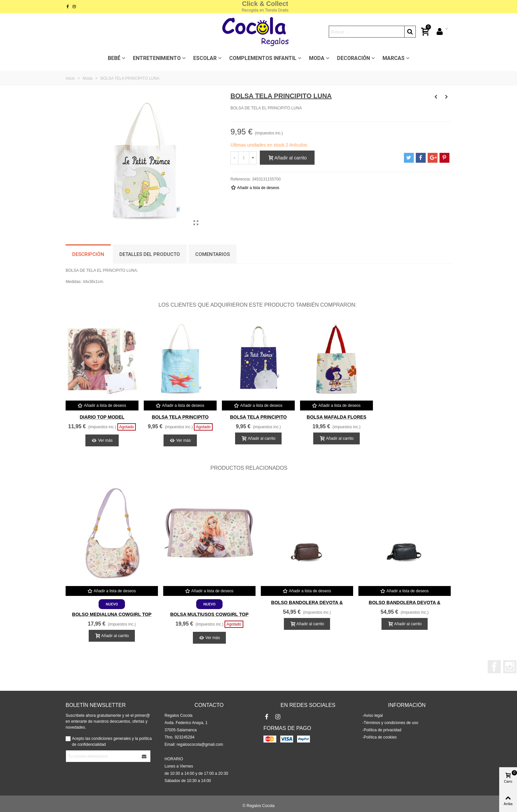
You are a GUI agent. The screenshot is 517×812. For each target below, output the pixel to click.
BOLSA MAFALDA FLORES (336, 417)
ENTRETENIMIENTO (157, 58)
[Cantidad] (244, 158)
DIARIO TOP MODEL (102, 417)
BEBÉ (114, 58)
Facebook (494, 667)
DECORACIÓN (353, 58)
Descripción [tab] (88, 254)
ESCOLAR (205, 58)
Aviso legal (373, 715)
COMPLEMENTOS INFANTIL (263, 58)
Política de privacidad (382, 730)
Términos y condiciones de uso (391, 723)
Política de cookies (380, 737)
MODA (317, 58)
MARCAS (394, 58)
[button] (438, 468)
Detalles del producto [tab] (150, 254)
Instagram (510, 667)
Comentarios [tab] (213, 254)
